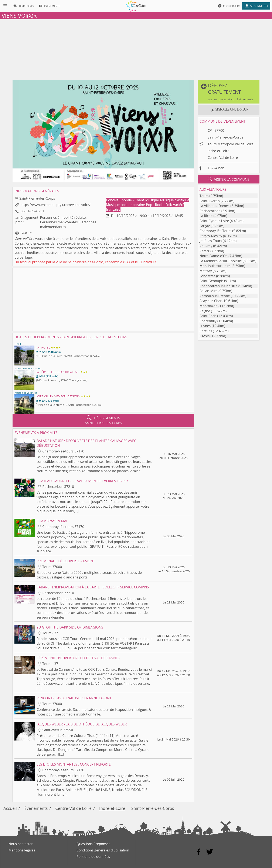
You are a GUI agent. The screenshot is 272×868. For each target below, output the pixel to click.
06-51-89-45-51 (32, 211)
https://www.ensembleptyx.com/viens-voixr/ (55, 205)
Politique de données (93, 857)
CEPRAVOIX (148, 262)
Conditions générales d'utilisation (103, 850)
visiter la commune (228, 179)
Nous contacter (21, 844)
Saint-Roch (208, 316)
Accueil (10, 808)
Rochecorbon (210, 211)
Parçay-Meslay (211, 236)
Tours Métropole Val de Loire (231, 144)
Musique (153, 200)
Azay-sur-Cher (211, 301)
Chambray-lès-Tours (215, 231)
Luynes (205, 326)
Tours (204, 196)
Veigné (205, 311)
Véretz (205, 251)
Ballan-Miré (209, 291)
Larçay (205, 226)
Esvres (205, 336)
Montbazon (209, 306)
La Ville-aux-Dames (215, 206)
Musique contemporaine (126, 205)
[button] (229, 92)
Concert (113, 200)
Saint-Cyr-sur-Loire (214, 221)
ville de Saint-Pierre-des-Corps (80, 262)
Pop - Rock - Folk (159, 205)
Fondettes (207, 276)
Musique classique (175, 200)
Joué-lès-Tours (211, 241)
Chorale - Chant (132, 200)
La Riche (206, 216)
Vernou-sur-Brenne (215, 296)
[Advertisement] (136, 49)
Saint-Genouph (211, 281)
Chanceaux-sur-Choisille (219, 286)
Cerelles (206, 331)
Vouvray (206, 246)
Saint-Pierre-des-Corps (225, 137)
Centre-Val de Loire (223, 158)
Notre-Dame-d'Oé (214, 256)
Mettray (206, 271)
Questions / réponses (93, 844)
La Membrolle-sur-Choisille (221, 261)
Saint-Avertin (210, 201)
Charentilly (208, 321)
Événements (36, 808)
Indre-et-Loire (218, 151)
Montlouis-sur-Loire (215, 266)
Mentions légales (22, 850)
